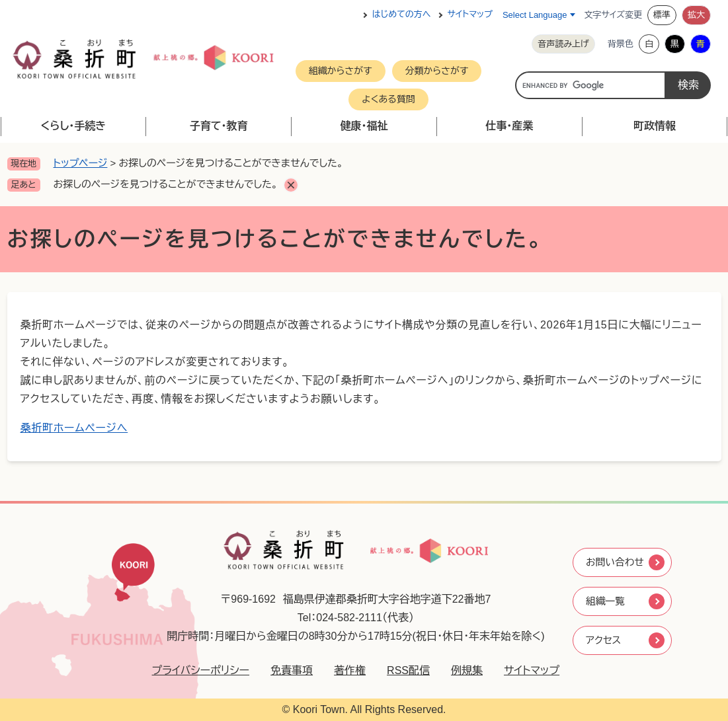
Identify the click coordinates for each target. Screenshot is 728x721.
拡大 (696, 15)
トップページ (81, 163)
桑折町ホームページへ (74, 428)
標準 (662, 15)
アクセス (604, 641)
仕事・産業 (509, 126)
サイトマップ (470, 15)
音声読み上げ (563, 44)
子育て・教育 (219, 126)
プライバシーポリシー (195, 670)
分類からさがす (437, 71)
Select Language (535, 15)
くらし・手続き (73, 126)
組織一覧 (606, 601)
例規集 (462, 670)
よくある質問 (388, 99)
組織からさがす (341, 71)
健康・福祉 (364, 126)
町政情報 (655, 126)
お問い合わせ (616, 561)
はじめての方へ (402, 15)
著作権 (344, 670)
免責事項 (286, 670)
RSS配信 (403, 670)
